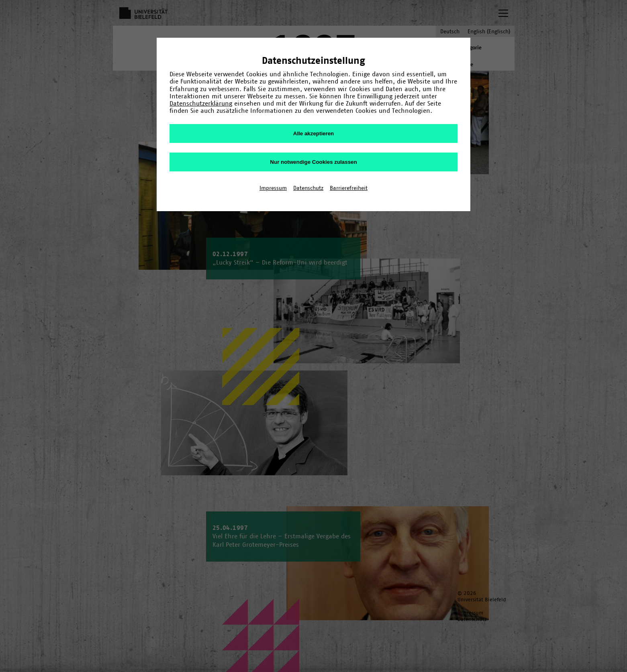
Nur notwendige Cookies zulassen (313, 162)
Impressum (273, 188)
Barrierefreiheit (349, 188)
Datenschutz (308, 188)
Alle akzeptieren (313, 133)
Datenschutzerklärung (201, 103)
